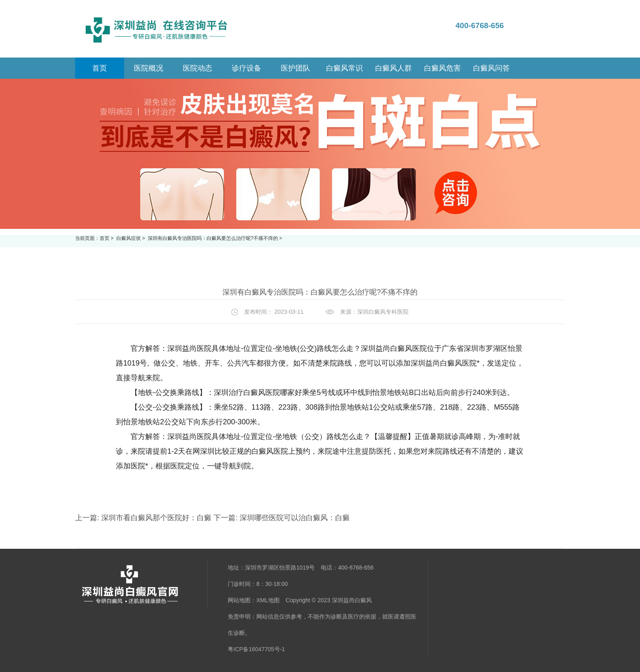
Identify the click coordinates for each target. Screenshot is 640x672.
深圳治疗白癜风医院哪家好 (258, 393)
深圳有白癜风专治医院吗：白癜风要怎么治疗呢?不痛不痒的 (213, 238)
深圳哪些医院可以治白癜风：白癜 (294, 518)
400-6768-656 (480, 26)
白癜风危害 (442, 68)
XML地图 (268, 600)
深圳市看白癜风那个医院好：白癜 (156, 518)
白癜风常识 (344, 68)
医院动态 (198, 68)
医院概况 (149, 68)
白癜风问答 (491, 68)
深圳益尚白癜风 (352, 600)
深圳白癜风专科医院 (383, 312)
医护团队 (296, 68)
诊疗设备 (247, 68)
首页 (104, 238)
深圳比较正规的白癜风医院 (244, 451)
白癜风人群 (393, 68)
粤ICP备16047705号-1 (256, 649)
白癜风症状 (129, 238)
